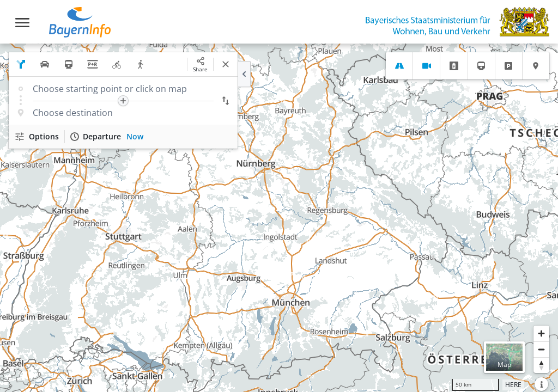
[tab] (399, 66)
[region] (279, 218)
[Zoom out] (541, 349)
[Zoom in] (541, 333)
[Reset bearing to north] (541, 365)
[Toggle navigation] (22, 23)
